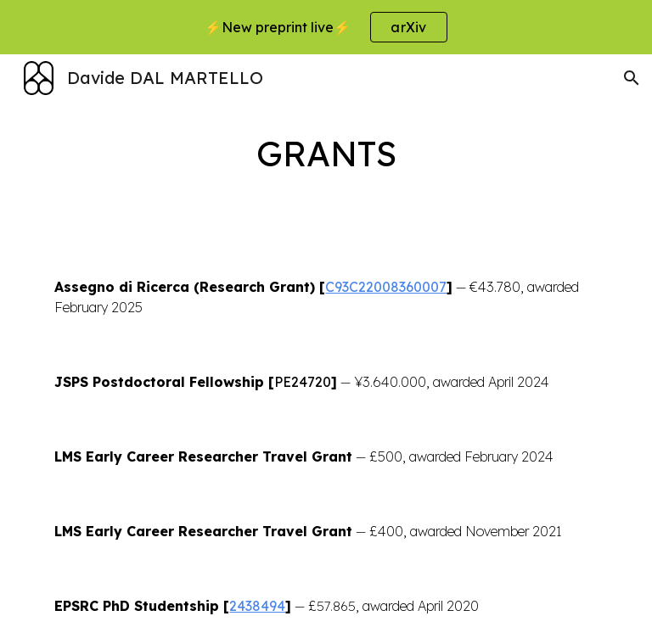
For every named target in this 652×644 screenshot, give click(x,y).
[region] (326, 27)
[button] (632, 78)
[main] (326, 152)
